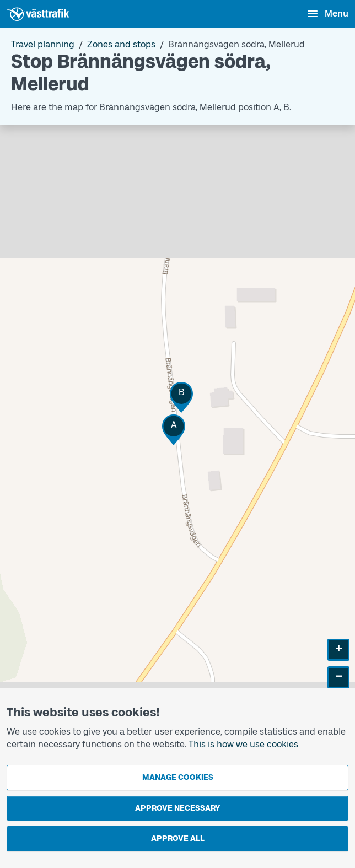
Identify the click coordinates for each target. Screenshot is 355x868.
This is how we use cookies (243, 744)
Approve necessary (177, 808)
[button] (174, 430)
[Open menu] (327, 14)
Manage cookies (178, 777)
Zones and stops (121, 44)
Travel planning (43, 44)
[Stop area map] (177, 428)
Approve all (178, 839)
